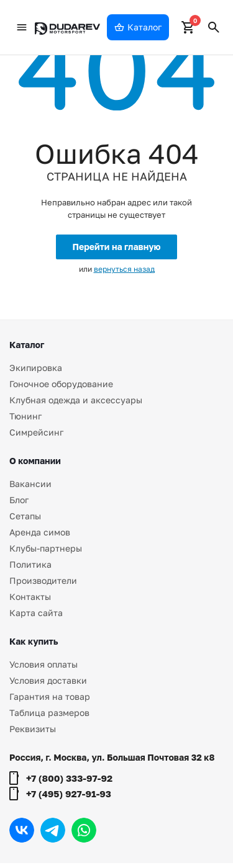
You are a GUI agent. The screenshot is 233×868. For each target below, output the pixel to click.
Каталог (27, 345)
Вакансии (30, 484)
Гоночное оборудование (61, 384)
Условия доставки (48, 680)
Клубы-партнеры (46, 548)
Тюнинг (25, 416)
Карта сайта (36, 613)
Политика (30, 564)
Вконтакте (22, 830)
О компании (35, 461)
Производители (43, 580)
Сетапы (25, 516)
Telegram (53, 830)
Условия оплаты (43, 664)
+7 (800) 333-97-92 (69, 778)
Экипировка (36, 368)
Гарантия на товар (50, 696)
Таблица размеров (49, 713)
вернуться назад (124, 269)
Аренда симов (40, 532)
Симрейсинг (36, 432)
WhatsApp (84, 830)
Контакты (30, 597)
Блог (19, 500)
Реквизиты (33, 729)
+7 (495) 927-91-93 (69, 794)
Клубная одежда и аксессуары (76, 400)
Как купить (34, 641)
